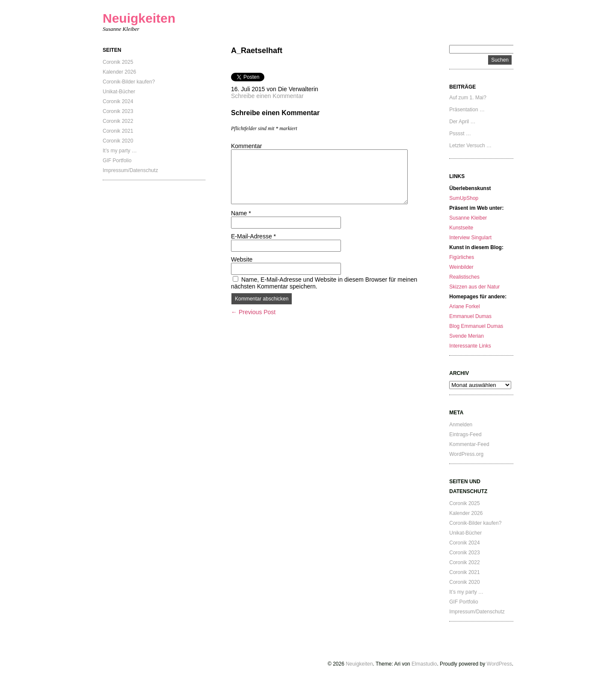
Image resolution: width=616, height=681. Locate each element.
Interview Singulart (470, 238)
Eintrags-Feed (465, 434)
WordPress (499, 664)
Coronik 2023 (118, 111)
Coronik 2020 (118, 141)
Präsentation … (467, 110)
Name (241, 213)
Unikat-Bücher (119, 92)
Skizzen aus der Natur (474, 287)
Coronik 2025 (118, 62)
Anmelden (461, 425)
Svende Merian (466, 336)
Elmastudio (424, 664)
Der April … (462, 122)
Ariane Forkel (464, 306)
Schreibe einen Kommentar (267, 96)
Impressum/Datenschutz (130, 170)
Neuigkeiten (139, 18)
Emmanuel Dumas (470, 316)
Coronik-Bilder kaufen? (129, 82)
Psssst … (460, 134)
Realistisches (464, 277)
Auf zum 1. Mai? (468, 98)
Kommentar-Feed (469, 444)
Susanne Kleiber (468, 218)
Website (242, 259)
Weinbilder (461, 267)
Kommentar (246, 146)
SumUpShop (464, 198)
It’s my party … (120, 151)
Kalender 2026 (119, 72)
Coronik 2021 (118, 131)
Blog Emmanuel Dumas (476, 326)
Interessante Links (470, 346)
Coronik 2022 (118, 121)
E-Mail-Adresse (253, 236)
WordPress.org (466, 454)
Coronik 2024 (118, 101)
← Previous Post (253, 312)
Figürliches (462, 257)
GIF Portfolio (117, 161)
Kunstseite (461, 228)
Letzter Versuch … (470, 146)
